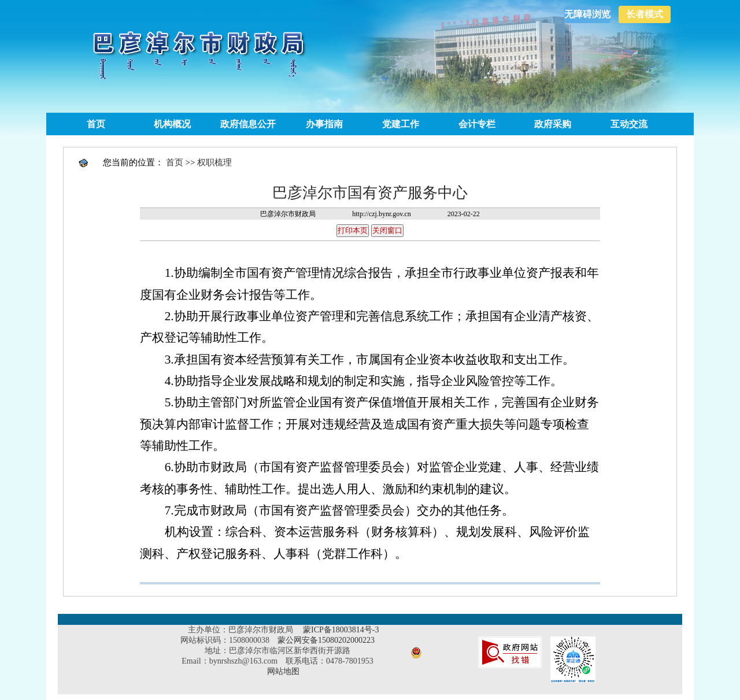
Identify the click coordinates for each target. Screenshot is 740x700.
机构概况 (172, 124)
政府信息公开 (248, 124)
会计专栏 (477, 124)
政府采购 (553, 124)
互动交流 (629, 124)
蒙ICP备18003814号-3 (341, 630)
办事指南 (324, 124)
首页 (96, 124)
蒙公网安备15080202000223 (326, 640)
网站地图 (283, 671)
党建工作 (401, 124)
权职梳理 (214, 162)
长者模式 (645, 14)
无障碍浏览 (587, 14)
